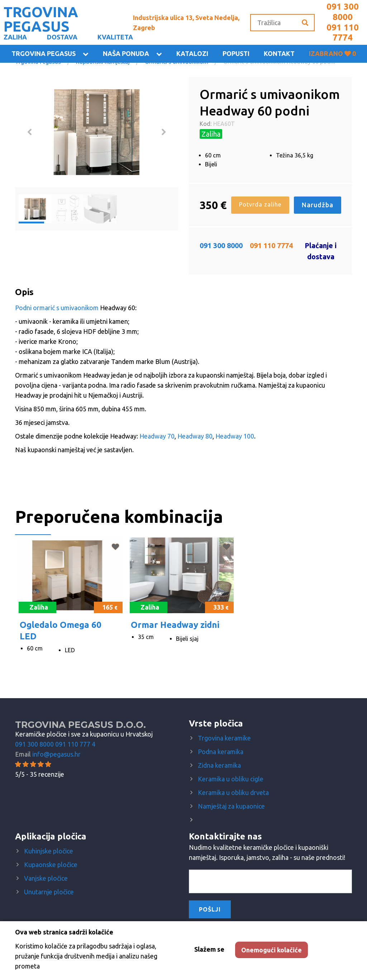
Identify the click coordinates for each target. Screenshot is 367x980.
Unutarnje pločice (49, 892)
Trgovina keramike (224, 738)
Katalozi (192, 53)
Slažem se (209, 949)
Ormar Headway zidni (175, 625)
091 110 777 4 (75, 744)
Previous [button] (29, 132)
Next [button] (164, 132)
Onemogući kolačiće (271, 950)
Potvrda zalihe (260, 204)
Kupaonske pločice (51, 865)
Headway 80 (195, 436)
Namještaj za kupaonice (231, 806)
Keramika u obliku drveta (233, 792)
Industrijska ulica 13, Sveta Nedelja (186, 23)
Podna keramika (221, 752)
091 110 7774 (343, 33)
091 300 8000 (343, 12)
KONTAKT (279, 53)
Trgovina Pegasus (44, 53)
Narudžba (318, 205)
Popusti (236, 53)
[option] (97, 132)
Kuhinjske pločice (49, 851)
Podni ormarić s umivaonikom (57, 308)
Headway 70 (157, 436)
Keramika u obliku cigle (231, 779)
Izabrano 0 (332, 53)
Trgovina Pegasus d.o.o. (80, 725)
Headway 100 (235, 436)
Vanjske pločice (46, 878)
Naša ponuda (126, 53)
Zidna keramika (219, 765)
